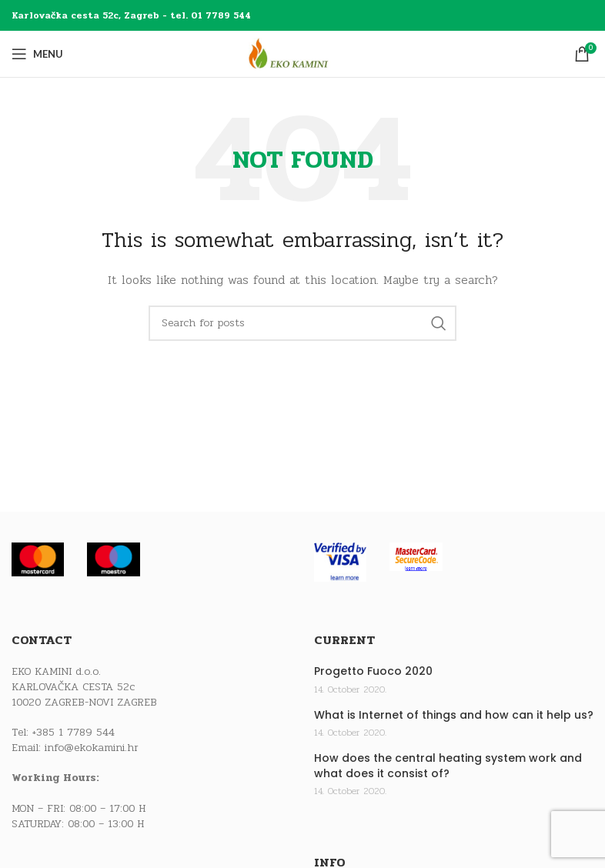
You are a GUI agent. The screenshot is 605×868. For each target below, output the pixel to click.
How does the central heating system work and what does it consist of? (448, 766)
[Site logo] (302, 53)
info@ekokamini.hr (92, 748)
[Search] (302, 323)
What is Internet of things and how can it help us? (454, 715)
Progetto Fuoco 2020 (373, 671)
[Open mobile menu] (37, 54)
